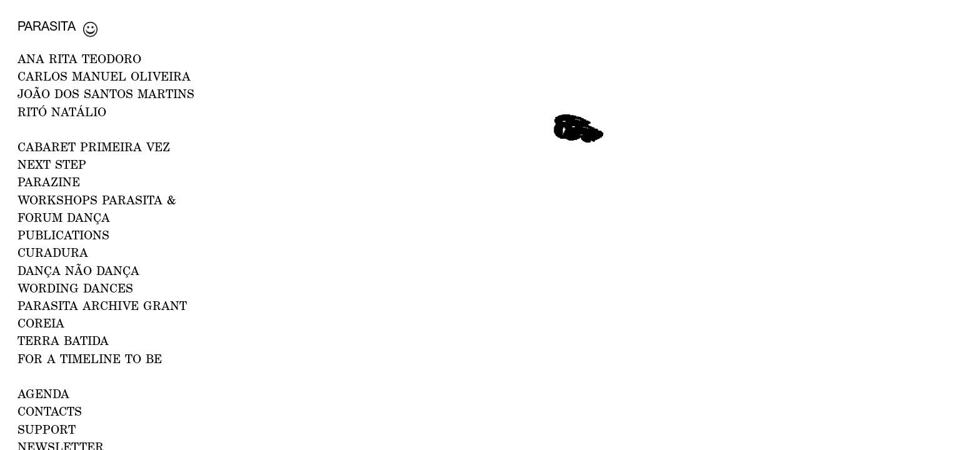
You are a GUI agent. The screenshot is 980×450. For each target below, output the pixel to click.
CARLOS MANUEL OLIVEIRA (104, 76)
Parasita (47, 26)
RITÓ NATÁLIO (62, 112)
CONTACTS (50, 411)
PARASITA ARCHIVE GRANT (102, 305)
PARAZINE (49, 182)
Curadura (53, 252)
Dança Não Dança (78, 270)
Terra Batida (63, 340)
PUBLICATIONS (63, 235)
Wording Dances (75, 288)
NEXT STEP (52, 164)
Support (47, 429)
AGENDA (43, 393)
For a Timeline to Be (90, 358)
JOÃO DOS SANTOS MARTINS (106, 93)
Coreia (41, 323)
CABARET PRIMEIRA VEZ (94, 147)
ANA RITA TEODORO (79, 58)
